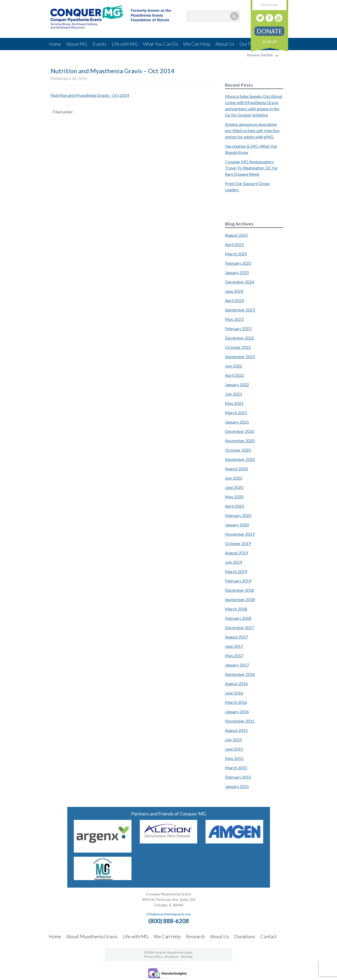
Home (55, 44)
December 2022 (240, 338)
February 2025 (238, 263)
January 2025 (237, 272)
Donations (245, 936)
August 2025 (236, 235)
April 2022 (234, 375)
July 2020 (234, 478)
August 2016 (236, 683)
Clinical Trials (269, 5)
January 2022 (237, 384)
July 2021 (234, 394)
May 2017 (234, 655)
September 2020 (240, 459)
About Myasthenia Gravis (92, 936)
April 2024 (234, 300)
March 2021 (236, 413)
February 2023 (238, 328)
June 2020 (234, 487)
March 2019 (236, 571)
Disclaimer (172, 957)
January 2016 (237, 712)
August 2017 (236, 637)
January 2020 (237, 525)
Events (100, 44)
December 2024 (240, 282)
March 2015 (236, 768)
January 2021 (237, 422)
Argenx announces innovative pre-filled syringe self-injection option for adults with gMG (252, 130)
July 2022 (234, 366)
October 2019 (238, 543)
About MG (77, 44)
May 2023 (234, 319)
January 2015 (237, 786)
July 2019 (234, 562)
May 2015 (234, 758)
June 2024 (234, 291)
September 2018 (240, 599)
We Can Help (197, 44)
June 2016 (234, 693)
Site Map (187, 957)
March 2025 (236, 254)
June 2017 (234, 646)
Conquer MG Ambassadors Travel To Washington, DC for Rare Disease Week (251, 168)
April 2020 (234, 506)
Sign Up (269, 42)
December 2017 (240, 627)
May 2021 (234, 403)
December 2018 (240, 590)
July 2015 (234, 740)
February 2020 (238, 515)
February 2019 (238, 581)
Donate (269, 31)
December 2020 (240, 431)
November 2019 (240, 534)
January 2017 (237, 665)
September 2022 (240, 356)
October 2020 (238, 450)
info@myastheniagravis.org (169, 914)
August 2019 (236, 553)
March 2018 (236, 609)
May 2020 (234, 497)
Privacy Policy (153, 957)
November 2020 (240, 441)
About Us (225, 44)
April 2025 (234, 244)
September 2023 (240, 310)
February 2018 (238, 618)
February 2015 (238, 777)
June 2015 (234, 749)
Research (196, 936)
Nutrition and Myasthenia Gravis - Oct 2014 (90, 95)
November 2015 (240, 721)
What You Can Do (161, 44)
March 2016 (236, 702)
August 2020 (236, 469)
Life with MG (125, 44)
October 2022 (238, 347)
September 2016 (240, 674)
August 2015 (236, 730)
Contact (269, 936)
